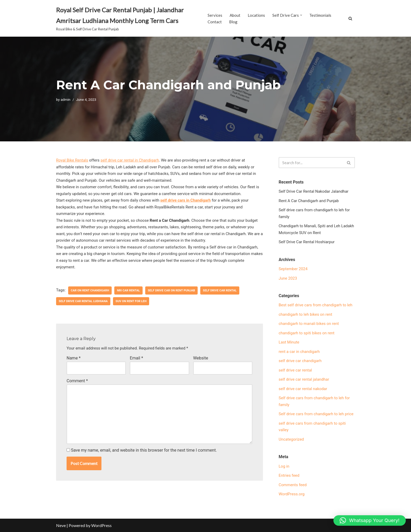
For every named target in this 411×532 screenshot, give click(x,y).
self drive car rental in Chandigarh (130, 160)
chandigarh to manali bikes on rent (309, 324)
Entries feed (289, 475)
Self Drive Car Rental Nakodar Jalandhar (313, 191)
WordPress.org (292, 494)
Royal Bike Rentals (72, 160)
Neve (61, 525)
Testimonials (320, 15)
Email (136, 358)
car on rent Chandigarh (90, 290)
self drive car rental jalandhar (304, 379)
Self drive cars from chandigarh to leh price (316, 414)
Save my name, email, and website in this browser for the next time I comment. (144, 450)
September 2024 (293, 269)
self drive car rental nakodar (303, 389)
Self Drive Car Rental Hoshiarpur (307, 242)
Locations (256, 15)
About (235, 15)
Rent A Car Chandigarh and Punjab (309, 201)
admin (66, 99)
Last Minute (289, 342)
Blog (233, 22)
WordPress (101, 525)
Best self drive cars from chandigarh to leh (315, 305)
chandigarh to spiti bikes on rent (307, 333)
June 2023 (288, 278)
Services (215, 15)
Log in (284, 466)
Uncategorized (291, 439)
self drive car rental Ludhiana (83, 301)
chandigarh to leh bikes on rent (305, 314)
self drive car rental (220, 290)
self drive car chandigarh (300, 361)
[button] (301, 15)
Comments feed (293, 485)
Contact (215, 22)
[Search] (350, 18)
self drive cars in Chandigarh (185, 200)
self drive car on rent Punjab (171, 290)
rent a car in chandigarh (299, 352)
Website (201, 358)
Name (74, 358)
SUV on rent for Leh (131, 301)
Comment (77, 381)
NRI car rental (128, 290)
